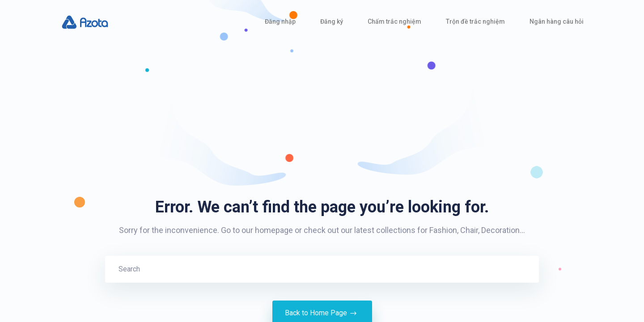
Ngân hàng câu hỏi (557, 21)
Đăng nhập (280, 21)
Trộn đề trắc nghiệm (475, 21)
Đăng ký (332, 21)
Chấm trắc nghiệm (394, 21)
